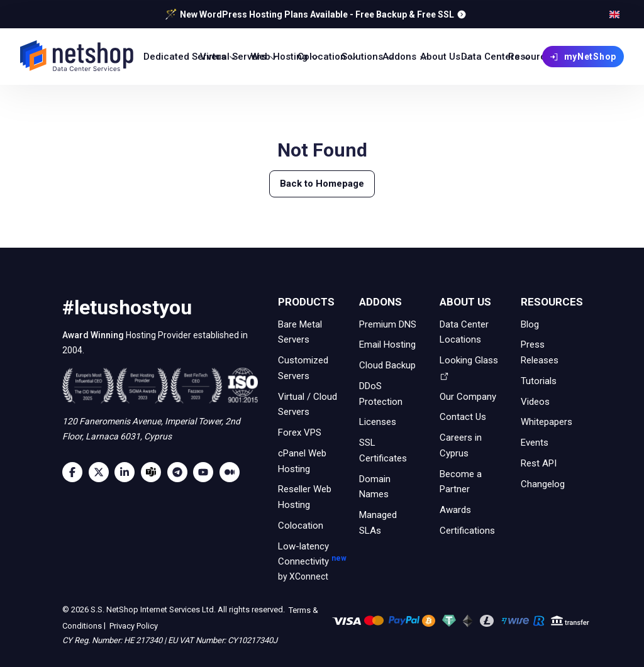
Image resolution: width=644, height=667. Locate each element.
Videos (535, 401)
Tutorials (539, 381)
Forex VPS (300, 433)
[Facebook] (75, 472)
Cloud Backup (387, 365)
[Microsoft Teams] (154, 472)
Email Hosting (387, 345)
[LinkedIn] (128, 472)
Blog (530, 324)
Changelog (543, 483)
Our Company (468, 396)
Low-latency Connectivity (308, 563)
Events (535, 443)
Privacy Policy (133, 625)
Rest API (539, 463)
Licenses (378, 422)
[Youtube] (206, 472)
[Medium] (233, 472)
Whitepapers (547, 422)
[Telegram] (180, 472)
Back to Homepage (322, 184)
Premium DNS (388, 324)
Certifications (467, 531)
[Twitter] (102, 472)
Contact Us (463, 417)
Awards (455, 510)
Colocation (301, 526)
